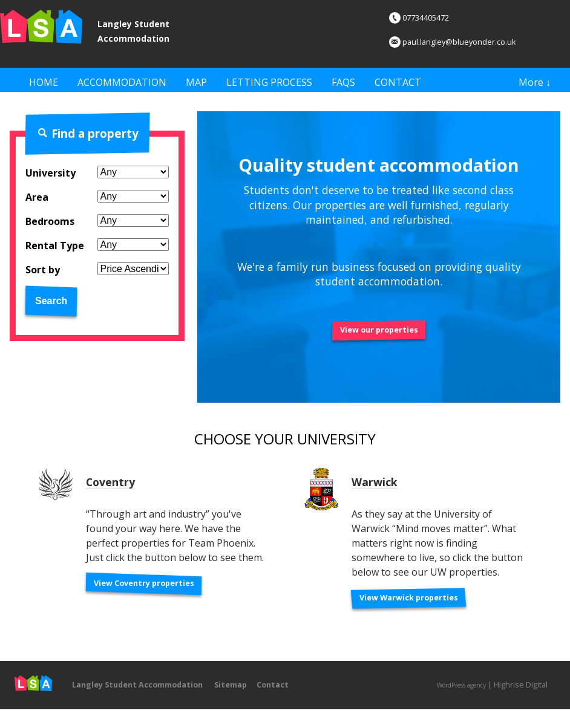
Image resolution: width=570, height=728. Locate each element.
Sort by (43, 275)
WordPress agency (452, 700)
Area (37, 202)
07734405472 (427, 17)
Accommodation (122, 82)
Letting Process (269, 82)
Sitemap (267, 700)
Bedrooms (50, 226)
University (51, 178)
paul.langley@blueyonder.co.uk (468, 41)
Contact (398, 82)
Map (196, 82)
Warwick (382, 491)
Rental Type (55, 250)
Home (44, 82)
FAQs (343, 82)
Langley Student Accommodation (157, 29)
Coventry (117, 491)
